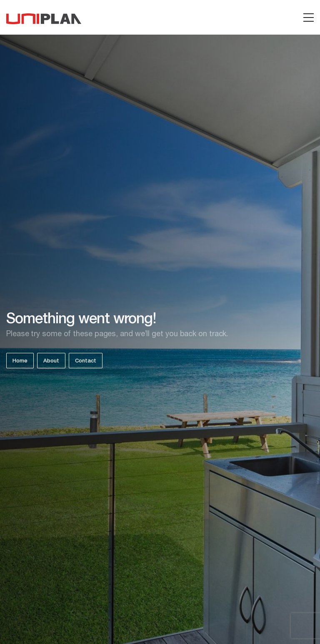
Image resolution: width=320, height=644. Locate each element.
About (51, 361)
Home (20, 361)
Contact (86, 361)
